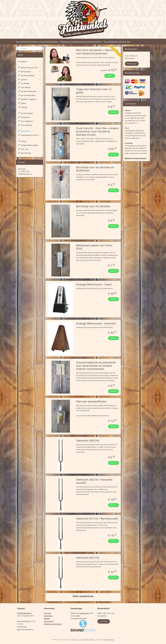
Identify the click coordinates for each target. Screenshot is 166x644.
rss (79, 640)
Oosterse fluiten (31, 75)
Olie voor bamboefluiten (91, 401)
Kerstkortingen (27, 113)
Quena (23, 103)
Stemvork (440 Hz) (88, 441)
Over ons (24, 149)
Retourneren (49, 621)
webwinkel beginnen (88, 640)
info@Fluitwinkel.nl (24, 613)
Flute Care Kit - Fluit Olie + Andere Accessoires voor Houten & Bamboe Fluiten (97, 131)
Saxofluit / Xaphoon (29, 99)
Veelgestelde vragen (29, 145)
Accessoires (26, 131)
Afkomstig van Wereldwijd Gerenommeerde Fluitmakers (81, 42)
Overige (24, 107)
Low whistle (25, 87)
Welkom (24, 62)
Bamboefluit (31, 72)
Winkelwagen (132, 64)
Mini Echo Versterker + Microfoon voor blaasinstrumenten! (97, 52)
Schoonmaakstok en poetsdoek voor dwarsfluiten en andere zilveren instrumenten (96, 366)
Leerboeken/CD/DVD (31, 135)
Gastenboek (26, 153)
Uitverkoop (25, 117)
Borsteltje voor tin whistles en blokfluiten (95, 169)
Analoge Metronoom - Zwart (94, 284)
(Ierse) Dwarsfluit (28, 95)
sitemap (74, 640)
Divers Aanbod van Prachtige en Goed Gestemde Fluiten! (37, 42)
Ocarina (31, 79)
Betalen (47, 619)
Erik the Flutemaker (31, 91)
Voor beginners (27, 121)
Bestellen (110, 76)
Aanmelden (104, 621)
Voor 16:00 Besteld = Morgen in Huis (117, 42)
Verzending (48, 616)
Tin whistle (31, 83)
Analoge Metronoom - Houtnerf (96, 323)
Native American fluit (31, 68)
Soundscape (84, 613)
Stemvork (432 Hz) (88, 558)
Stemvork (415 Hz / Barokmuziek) (97, 519)
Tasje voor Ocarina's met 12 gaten (94, 91)
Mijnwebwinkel (109, 640)
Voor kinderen (26, 125)
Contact (24, 141)
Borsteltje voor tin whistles (93, 206)
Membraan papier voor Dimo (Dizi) (94, 247)
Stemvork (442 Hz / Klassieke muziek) (94, 481)
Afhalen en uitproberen (53, 624)
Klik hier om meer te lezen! (136, 158)
